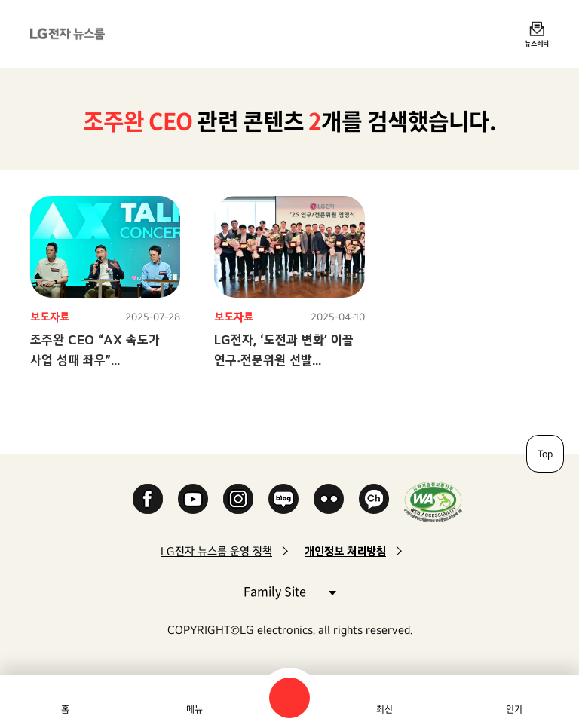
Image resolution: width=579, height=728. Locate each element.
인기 (514, 709)
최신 (384, 709)
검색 (289, 698)
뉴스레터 (537, 43)
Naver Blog (283, 499)
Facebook (148, 499)
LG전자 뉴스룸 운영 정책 (216, 551)
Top (545, 454)
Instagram (238, 499)
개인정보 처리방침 (345, 551)
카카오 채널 (374, 499)
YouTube (193, 499)
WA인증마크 (433, 502)
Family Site (289, 590)
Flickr (329, 499)
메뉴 (195, 709)
